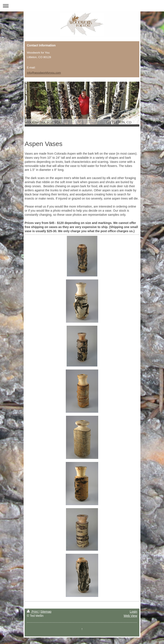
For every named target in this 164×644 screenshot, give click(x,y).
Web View (130, 616)
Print (33, 612)
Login (133, 612)
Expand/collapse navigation (82, 6)
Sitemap (46, 612)
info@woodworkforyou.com (44, 73)
